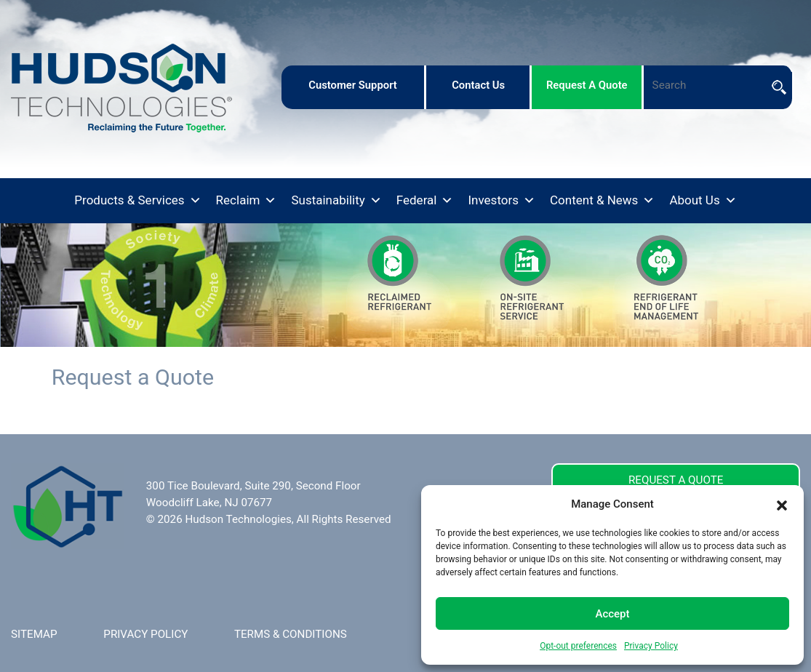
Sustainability (336, 201)
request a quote (587, 85)
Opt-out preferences (578, 646)
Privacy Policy (651, 646)
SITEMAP (34, 634)
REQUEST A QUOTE (676, 480)
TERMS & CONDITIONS (291, 634)
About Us (703, 201)
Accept (612, 614)
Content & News (602, 201)
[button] (782, 504)
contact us (478, 85)
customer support (353, 85)
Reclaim (247, 201)
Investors (502, 201)
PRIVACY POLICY (145, 634)
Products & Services (137, 201)
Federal (425, 201)
